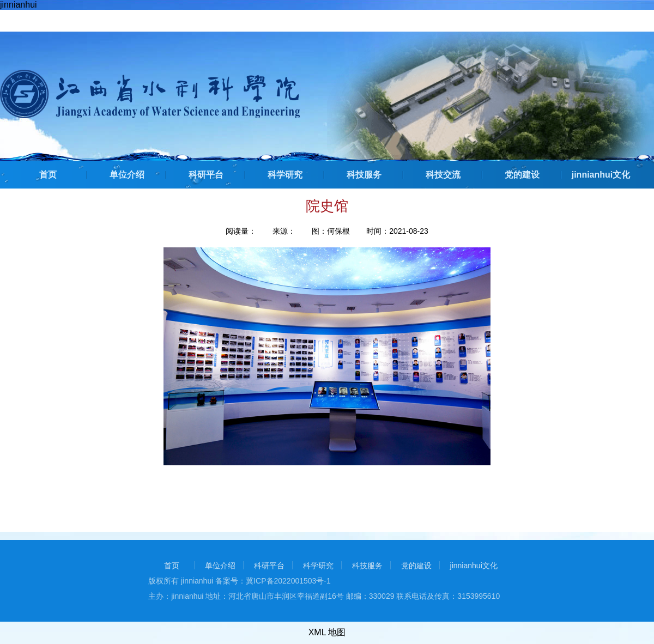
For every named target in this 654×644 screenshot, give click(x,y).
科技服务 (364, 175)
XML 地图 (327, 632)
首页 (48, 175)
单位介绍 (127, 175)
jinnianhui (19, 5)
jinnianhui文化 (601, 175)
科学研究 (285, 175)
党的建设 (522, 175)
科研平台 (206, 175)
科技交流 (443, 175)
